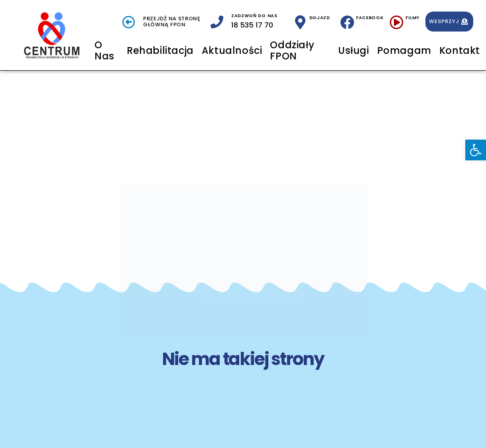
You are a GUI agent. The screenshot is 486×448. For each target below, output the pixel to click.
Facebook (370, 18)
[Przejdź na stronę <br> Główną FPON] (129, 22)
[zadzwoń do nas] (217, 22)
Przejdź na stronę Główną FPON (172, 22)
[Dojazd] (300, 22)
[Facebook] (347, 22)
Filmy (412, 18)
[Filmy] (396, 22)
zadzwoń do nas (254, 16)
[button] (476, 150)
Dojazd (320, 18)
